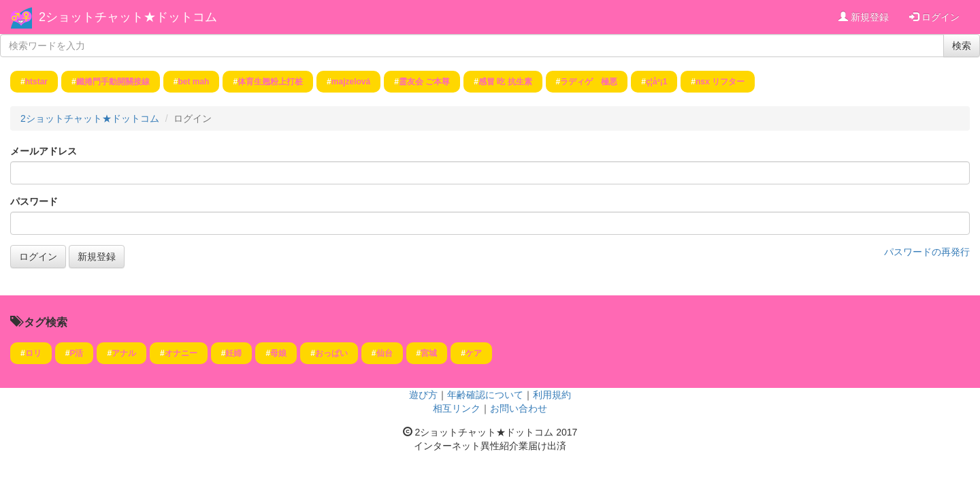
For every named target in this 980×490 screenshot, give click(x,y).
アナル (124, 353)
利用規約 (552, 395)
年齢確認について (485, 395)
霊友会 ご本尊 (424, 82)
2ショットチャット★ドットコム (128, 17)
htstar (36, 82)
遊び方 (423, 395)
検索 (962, 46)
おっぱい (331, 353)
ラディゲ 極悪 (589, 82)
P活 (76, 353)
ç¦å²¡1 (656, 82)
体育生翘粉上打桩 (270, 82)
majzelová (351, 82)
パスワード (34, 201)
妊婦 (233, 353)
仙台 (385, 353)
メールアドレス (44, 151)
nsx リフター (720, 82)
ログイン (934, 17)
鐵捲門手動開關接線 (113, 82)
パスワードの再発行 (927, 252)
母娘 (278, 353)
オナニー (181, 353)
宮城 (429, 353)
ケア (474, 353)
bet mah (193, 82)
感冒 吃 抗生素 (505, 82)
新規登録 (864, 17)
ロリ (33, 353)
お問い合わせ (519, 408)
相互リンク (457, 408)
